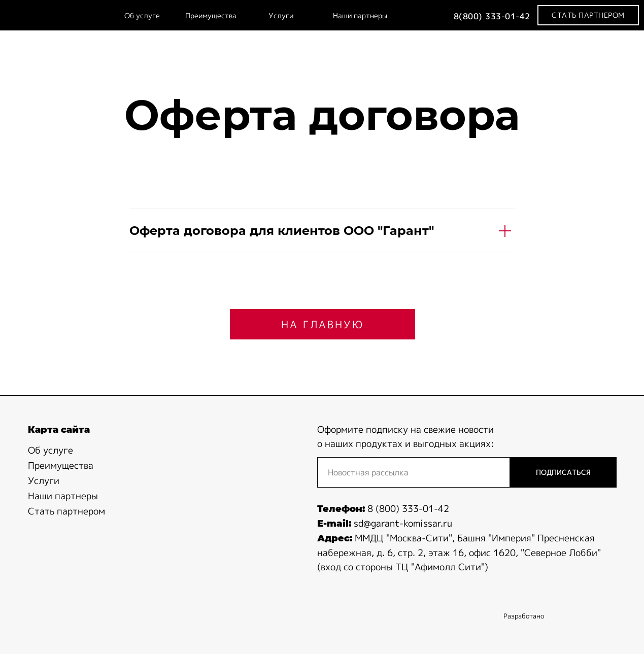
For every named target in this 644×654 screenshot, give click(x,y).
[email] (414, 472)
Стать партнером (66, 511)
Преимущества (211, 15)
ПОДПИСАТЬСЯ (563, 472)
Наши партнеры (360, 15)
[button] (588, 15)
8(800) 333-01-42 (492, 16)
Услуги (281, 15)
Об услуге (142, 15)
